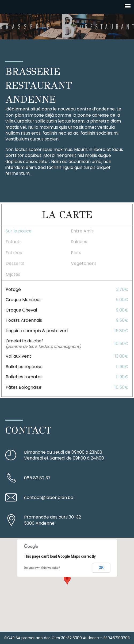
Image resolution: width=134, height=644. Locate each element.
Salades (79, 242)
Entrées (14, 253)
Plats (76, 253)
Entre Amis (82, 231)
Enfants (14, 242)
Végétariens (84, 263)
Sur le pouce (19, 231)
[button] (67, 580)
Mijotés (13, 274)
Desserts (15, 263)
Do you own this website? (42, 568)
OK (101, 568)
